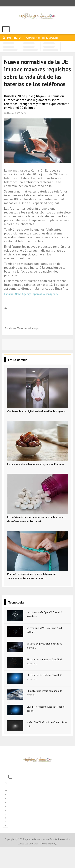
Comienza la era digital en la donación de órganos (36, 411)
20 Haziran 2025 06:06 (15, 113)
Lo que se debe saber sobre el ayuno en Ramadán (36, 464)
